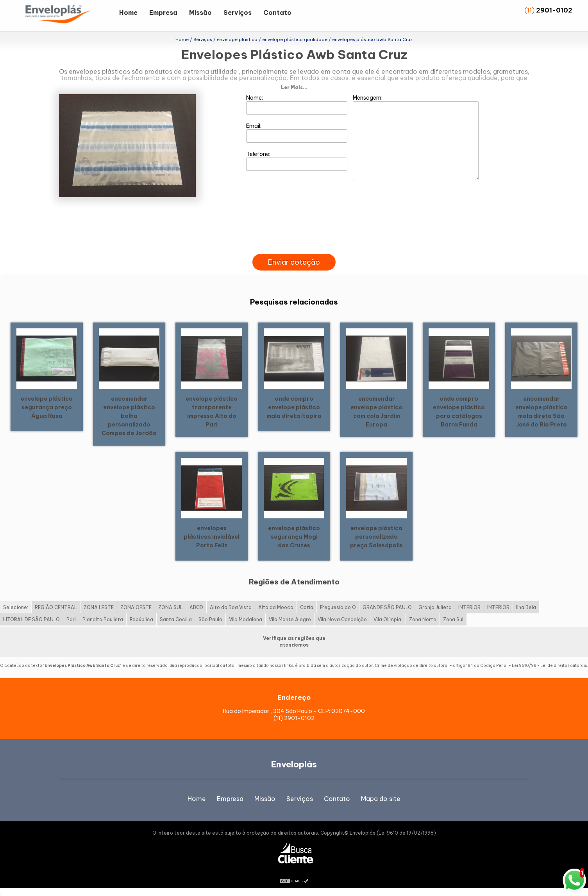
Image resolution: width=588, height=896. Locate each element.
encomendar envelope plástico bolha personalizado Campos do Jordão (129, 416)
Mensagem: (416, 137)
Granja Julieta (435, 607)
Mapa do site (381, 799)
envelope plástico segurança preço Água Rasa (47, 407)
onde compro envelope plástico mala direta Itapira (294, 407)
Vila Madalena (246, 619)
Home (128, 13)
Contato (277, 13)
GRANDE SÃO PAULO (387, 607)
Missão (200, 13)
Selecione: (16, 607)
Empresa (163, 13)
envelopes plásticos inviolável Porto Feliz (212, 537)
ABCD (196, 607)
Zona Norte (423, 619)
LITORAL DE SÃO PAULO (31, 619)
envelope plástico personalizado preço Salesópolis (376, 537)
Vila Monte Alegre (290, 619)
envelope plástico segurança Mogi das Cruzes (294, 537)
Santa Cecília (176, 619)
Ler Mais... (294, 87)
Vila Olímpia (388, 619)
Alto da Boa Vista (231, 607)
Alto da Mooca (276, 607)
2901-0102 (554, 10)
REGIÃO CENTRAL (56, 607)
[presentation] (294, 245)
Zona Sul (453, 619)
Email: (297, 133)
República (141, 619)
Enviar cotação (294, 262)
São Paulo (210, 619)
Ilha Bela (526, 607)
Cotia (307, 607)
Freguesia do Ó (338, 607)
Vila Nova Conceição (342, 619)
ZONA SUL (171, 607)
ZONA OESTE (136, 607)
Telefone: (297, 161)
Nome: (297, 104)
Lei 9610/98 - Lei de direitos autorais (549, 666)
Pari (71, 619)
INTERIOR (469, 607)
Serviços (238, 13)
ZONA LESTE (99, 607)
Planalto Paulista (103, 619)
